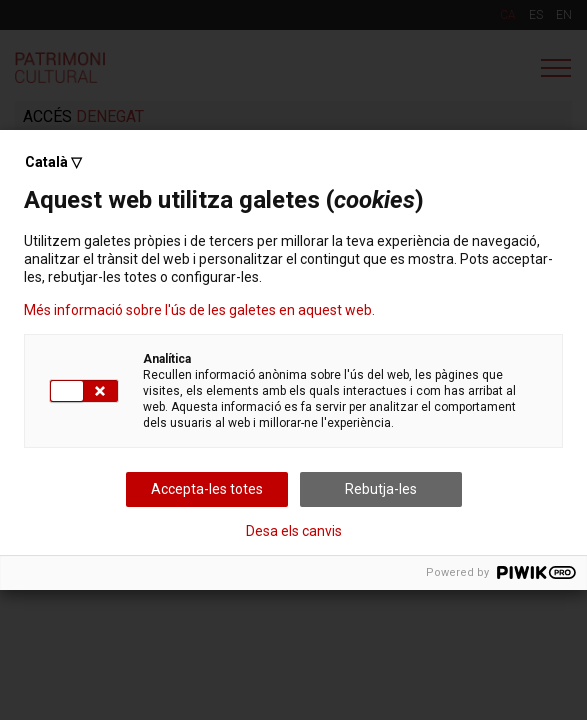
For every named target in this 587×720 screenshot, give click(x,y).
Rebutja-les (381, 489)
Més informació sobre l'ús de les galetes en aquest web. (199, 310)
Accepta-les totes (207, 489)
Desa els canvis (294, 531)
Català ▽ (53, 162)
